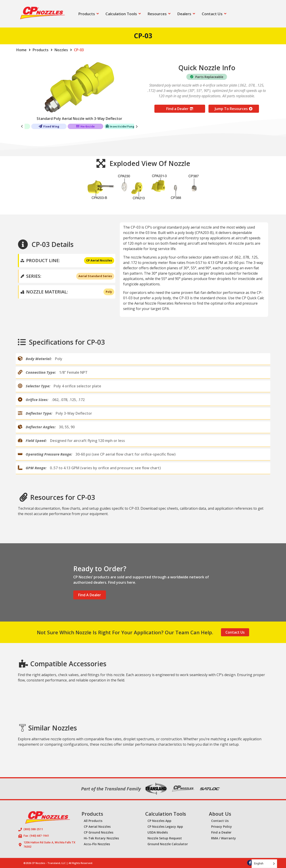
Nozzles (61, 50)
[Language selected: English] (264, 864)
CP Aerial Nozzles (99, 260)
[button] (137, 126)
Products (41, 50)
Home (21, 50)
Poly (109, 292)
